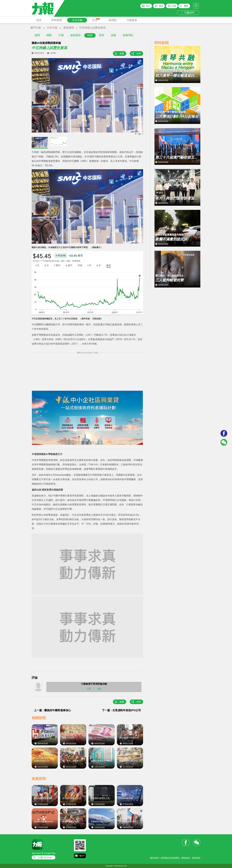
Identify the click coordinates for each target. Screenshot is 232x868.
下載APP (188, 13)
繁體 (186, 6)
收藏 (122, 53)
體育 (102, 35)
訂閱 (174, 6)
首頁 (39, 20)
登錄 (99, 689)
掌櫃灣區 (128, 35)
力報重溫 (132, 20)
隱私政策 (186, 858)
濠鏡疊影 (75, 35)
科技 (90, 35)
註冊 (89, 689)
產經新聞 (69, 28)
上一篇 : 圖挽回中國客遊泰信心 (52, 710)
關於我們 (154, 858)
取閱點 (113, 20)
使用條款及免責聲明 (170, 858)
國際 (49, 35)
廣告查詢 (196, 858)
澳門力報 (36, 28)
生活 (96, 20)
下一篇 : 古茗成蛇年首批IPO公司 (121, 710)
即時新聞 (57, 20)
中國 (61, 35)
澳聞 (37, 35)
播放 (161, 193)
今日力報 (77, 20)
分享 (139, 53)
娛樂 (113, 35)
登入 (148, 6)
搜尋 (161, 6)
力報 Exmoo (45, 857)
